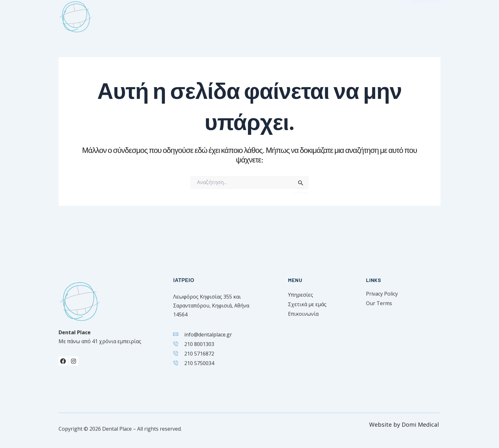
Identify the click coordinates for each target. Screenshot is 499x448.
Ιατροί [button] (241, 15)
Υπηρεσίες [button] (283, 15)
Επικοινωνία (331, 15)
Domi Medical (421, 424)
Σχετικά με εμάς (196, 15)
